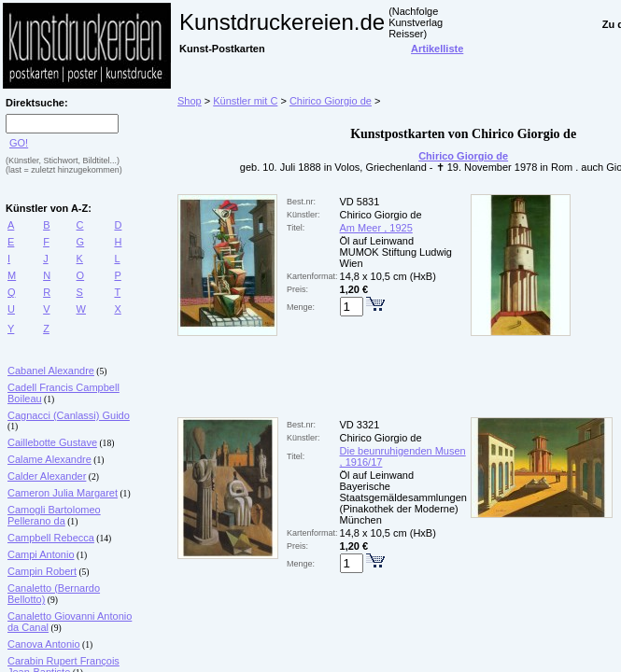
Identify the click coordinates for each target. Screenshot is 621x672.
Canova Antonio (44, 644)
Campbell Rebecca (51, 538)
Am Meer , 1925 (376, 228)
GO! (19, 143)
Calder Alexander (47, 476)
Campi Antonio (41, 554)
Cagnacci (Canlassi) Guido (69, 415)
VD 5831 (360, 202)
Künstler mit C (245, 101)
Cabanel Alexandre (51, 371)
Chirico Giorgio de (331, 101)
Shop (190, 101)
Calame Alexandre (49, 459)
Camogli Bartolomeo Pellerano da (54, 515)
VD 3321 (360, 425)
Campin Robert (42, 571)
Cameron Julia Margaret (63, 493)
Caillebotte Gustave (52, 442)
